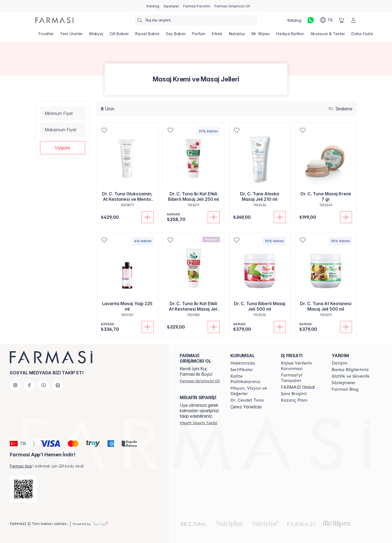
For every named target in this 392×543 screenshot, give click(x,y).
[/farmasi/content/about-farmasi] (301, 378)
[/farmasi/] (54, 20)
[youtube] (44, 385)
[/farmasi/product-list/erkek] (217, 35)
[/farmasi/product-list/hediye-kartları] (290, 35)
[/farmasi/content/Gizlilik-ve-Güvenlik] (350, 376)
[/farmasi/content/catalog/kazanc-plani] (294, 400)
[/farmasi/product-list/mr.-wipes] (261, 35)
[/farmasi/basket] (341, 20)
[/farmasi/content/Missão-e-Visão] (251, 391)
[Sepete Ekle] (148, 217)
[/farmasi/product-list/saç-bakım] (176, 35)
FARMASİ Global (298, 387)
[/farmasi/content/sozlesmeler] (344, 383)
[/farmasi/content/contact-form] (340, 363)
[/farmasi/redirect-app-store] (23, 489)
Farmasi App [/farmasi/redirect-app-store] (21, 466)
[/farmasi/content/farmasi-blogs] (345, 389)
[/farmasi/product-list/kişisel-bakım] (147, 35)
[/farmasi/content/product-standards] (242, 370)
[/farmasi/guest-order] (198, 423)
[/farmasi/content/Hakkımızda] (243, 363)
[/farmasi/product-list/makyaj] (96, 35)
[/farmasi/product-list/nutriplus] (237, 35)
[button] (63, 148)
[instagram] (15, 385)
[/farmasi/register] (171, 6)
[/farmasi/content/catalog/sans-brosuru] (294, 394)
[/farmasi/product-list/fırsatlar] (46, 35)
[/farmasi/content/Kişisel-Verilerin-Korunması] (301, 366)
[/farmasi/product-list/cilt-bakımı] (119, 35)
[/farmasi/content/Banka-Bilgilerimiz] (350, 370)
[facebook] (29, 385)
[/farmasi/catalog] (153, 6)
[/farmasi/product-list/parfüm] (199, 35)
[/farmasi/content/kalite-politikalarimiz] (251, 379)
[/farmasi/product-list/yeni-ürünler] (71, 35)
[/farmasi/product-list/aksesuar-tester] (328, 35)
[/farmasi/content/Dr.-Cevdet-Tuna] (247, 400)
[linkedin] (58, 385)
